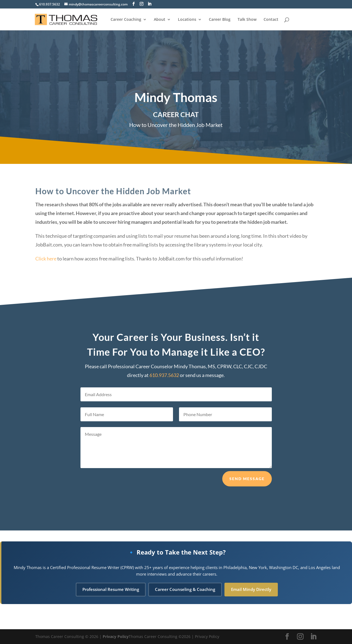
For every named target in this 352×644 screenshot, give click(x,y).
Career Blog (220, 20)
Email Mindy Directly (251, 589)
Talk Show (247, 20)
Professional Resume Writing (111, 589)
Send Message (247, 488)
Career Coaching (126, 20)
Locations (187, 20)
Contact (271, 20)
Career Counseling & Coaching (185, 589)
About (160, 20)
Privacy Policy (116, 636)
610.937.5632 (50, 4)
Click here (46, 259)
